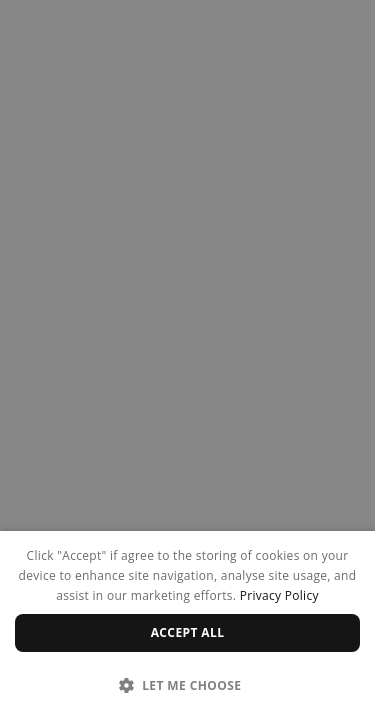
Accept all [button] (188, 632)
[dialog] (187, 625)
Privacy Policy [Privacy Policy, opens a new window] (279, 595)
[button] (187, 685)
